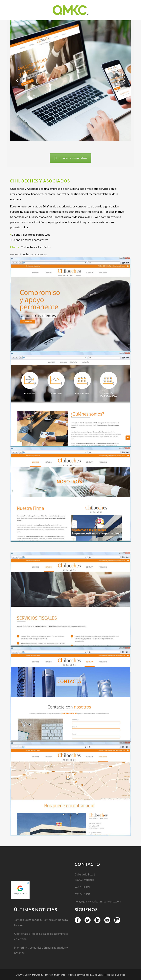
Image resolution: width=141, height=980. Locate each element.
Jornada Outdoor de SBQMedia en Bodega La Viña (41, 942)
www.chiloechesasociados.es (29, 254)
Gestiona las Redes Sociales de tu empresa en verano (41, 956)
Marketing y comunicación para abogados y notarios (41, 970)
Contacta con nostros (70, 158)
